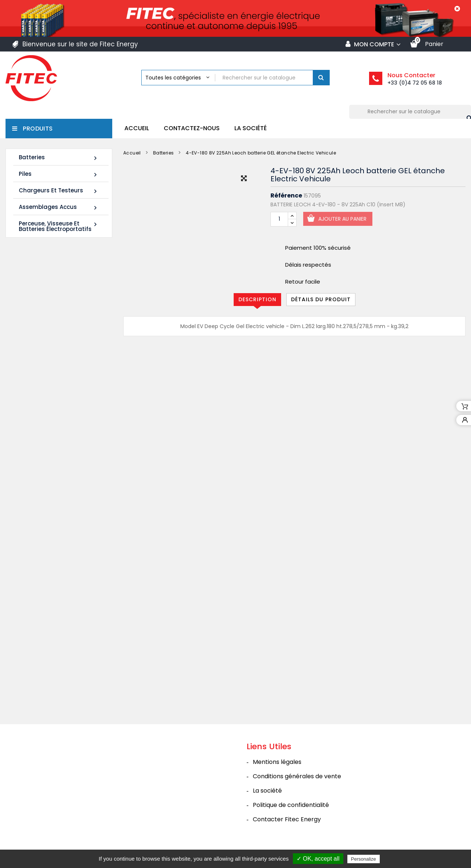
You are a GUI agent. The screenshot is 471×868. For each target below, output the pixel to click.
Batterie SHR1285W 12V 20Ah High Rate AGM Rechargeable (52, 444)
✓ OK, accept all (318, 859)
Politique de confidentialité (291, 810)
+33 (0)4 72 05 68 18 (415, 83)
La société (251, 128)
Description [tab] (257, 299)
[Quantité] (279, 219)
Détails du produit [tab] (321, 299)
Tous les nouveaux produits (64, 490)
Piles (59, 174)
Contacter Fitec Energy (287, 825)
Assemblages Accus (59, 207)
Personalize (364, 859)
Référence (286, 196)
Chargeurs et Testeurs (59, 191)
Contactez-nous (192, 128)
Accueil (137, 128)
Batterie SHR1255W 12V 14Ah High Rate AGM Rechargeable (52, 344)
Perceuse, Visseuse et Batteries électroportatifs (59, 226)
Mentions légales (277, 767)
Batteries (59, 158)
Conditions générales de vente (297, 782)
